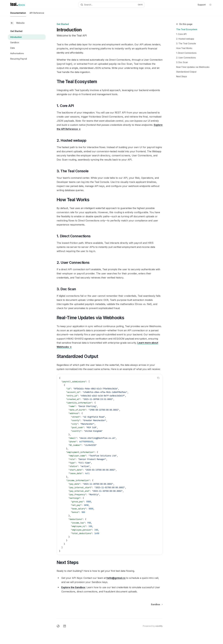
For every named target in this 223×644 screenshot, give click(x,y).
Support (202, 5)
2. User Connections (186, 58)
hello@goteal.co (116, 578)
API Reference (37, 14)
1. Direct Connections (186, 53)
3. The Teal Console (186, 43)
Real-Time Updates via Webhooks (193, 67)
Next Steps (182, 76)
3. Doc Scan (182, 62)
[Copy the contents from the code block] (158, 378)
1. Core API (181, 34)
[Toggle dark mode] (210, 5)
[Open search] (111, 5)
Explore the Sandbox (73, 587)
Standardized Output (186, 72)
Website (17, 23)
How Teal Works (184, 48)
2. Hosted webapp (185, 39)
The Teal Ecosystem (187, 29)
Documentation (18, 14)
